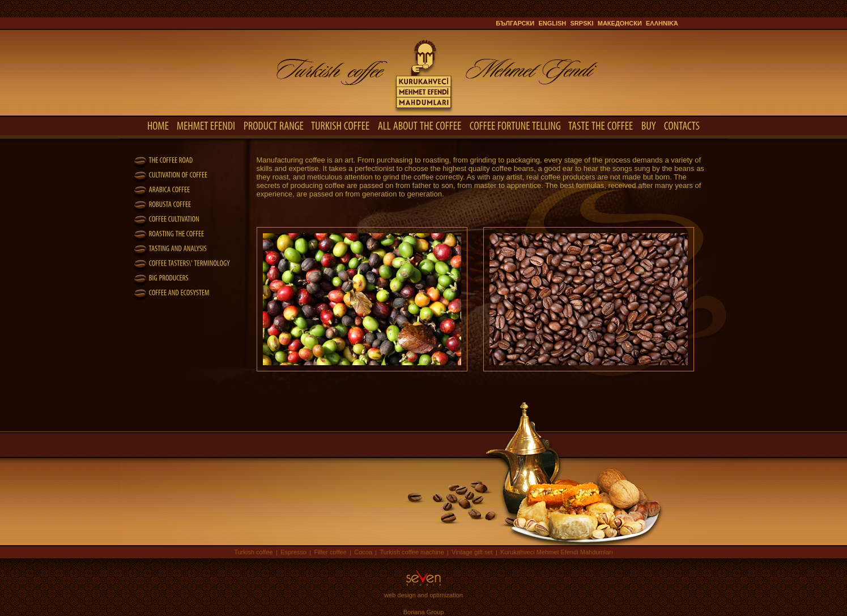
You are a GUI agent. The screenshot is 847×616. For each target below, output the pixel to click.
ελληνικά (662, 23)
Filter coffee (330, 552)
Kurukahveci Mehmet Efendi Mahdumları (557, 552)
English (552, 23)
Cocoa (363, 552)
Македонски (620, 23)
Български (515, 23)
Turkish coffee (253, 552)
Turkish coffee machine (412, 552)
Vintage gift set (472, 552)
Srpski (582, 23)
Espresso (293, 552)
